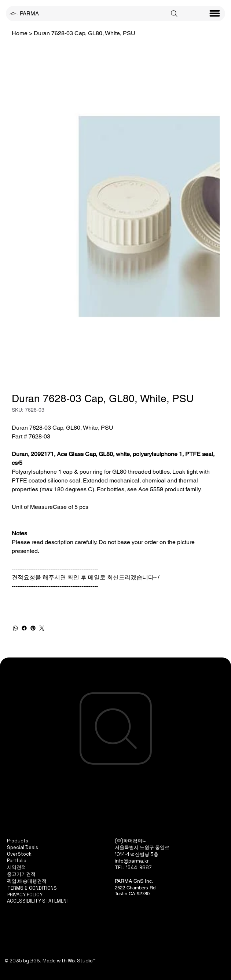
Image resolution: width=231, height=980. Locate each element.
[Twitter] (42, 628)
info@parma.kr (132, 861)
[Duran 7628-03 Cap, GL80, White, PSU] (85, 33)
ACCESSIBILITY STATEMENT (38, 901)
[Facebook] (24, 628)
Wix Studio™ (82, 961)
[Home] (20, 33)
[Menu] (215, 14)
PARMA (29, 13)
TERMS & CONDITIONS (32, 888)
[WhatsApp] (15, 628)
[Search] (174, 14)
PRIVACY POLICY (25, 895)
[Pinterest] (33, 628)
